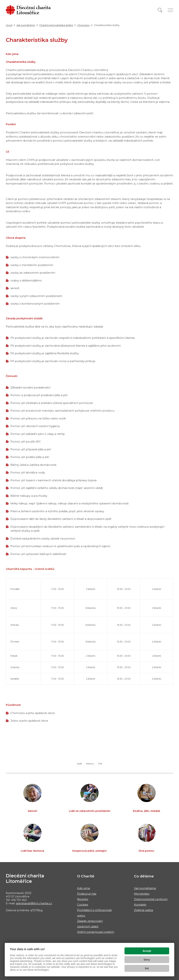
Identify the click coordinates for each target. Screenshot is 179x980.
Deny (147, 960)
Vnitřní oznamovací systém (96, 932)
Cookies (83, 905)
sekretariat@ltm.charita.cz (34, 903)
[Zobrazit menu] (170, 10)
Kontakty (140, 905)
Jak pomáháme (26, 25)
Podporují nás (87, 894)
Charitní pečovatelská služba (56, 25)
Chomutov (83, 25)
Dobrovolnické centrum (151, 899)
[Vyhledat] (160, 10)
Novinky (83, 899)
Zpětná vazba (143, 910)
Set (147, 968)
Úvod (9, 25)
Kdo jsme (84, 888)
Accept (147, 951)
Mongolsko (142, 894)
